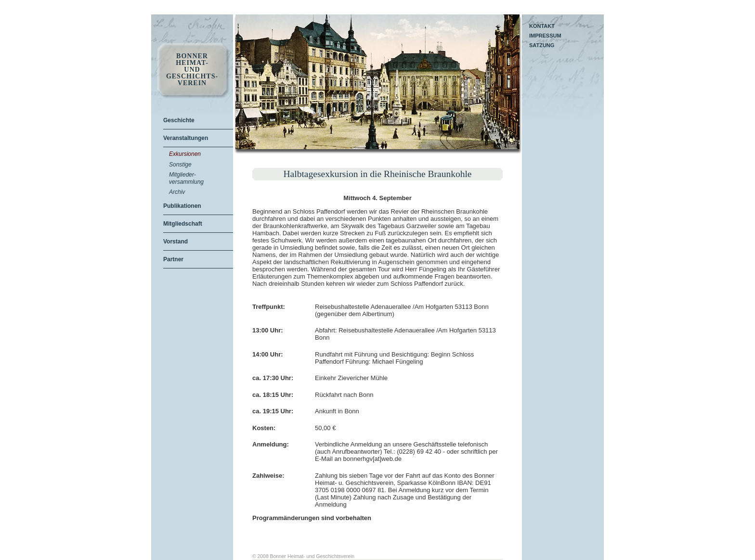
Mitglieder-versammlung (186, 178)
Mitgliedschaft (183, 224)
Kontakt (542, 26)
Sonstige (180, 165)
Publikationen (182, 206)
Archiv (177, 192)
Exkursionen (185, 154)
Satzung (542, 45)
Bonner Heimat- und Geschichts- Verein (192, 70)
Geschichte (179, 120)
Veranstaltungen (186, 138)
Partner (173, 259)
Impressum (545, 36)
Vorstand (176, 242)
